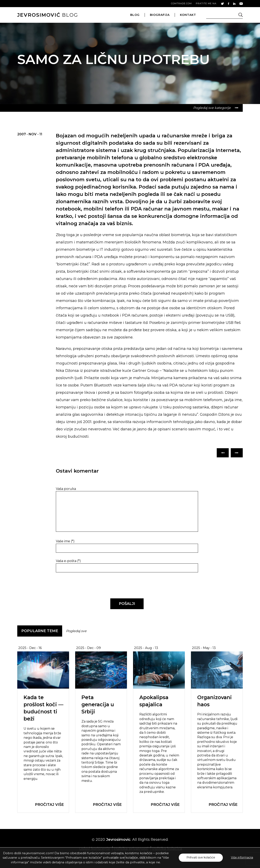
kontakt (188, 15)
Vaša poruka (66, 489)
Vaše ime (65, 541)
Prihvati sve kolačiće (201, 857)
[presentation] (84, 586)
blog (48, 15)
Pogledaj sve (76, 631)
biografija (160, 15)
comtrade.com (181, 3)
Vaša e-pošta (68, 561)
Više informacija (242, 857)
